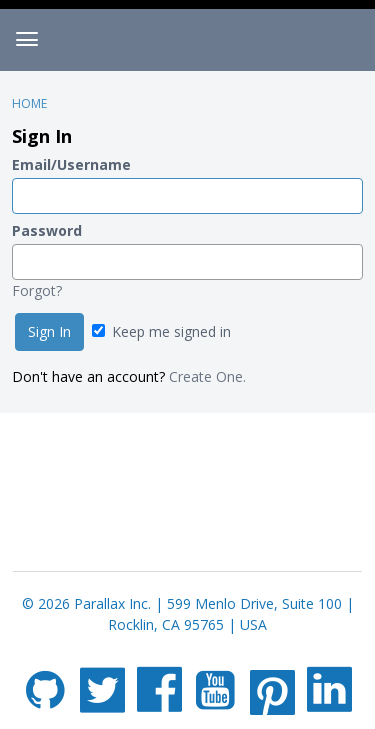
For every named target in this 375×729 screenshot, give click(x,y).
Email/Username (71, 164)
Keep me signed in (161, 331)
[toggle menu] (27, 40)
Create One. (207, 376)
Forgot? (37, 290)
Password (47, 230)
